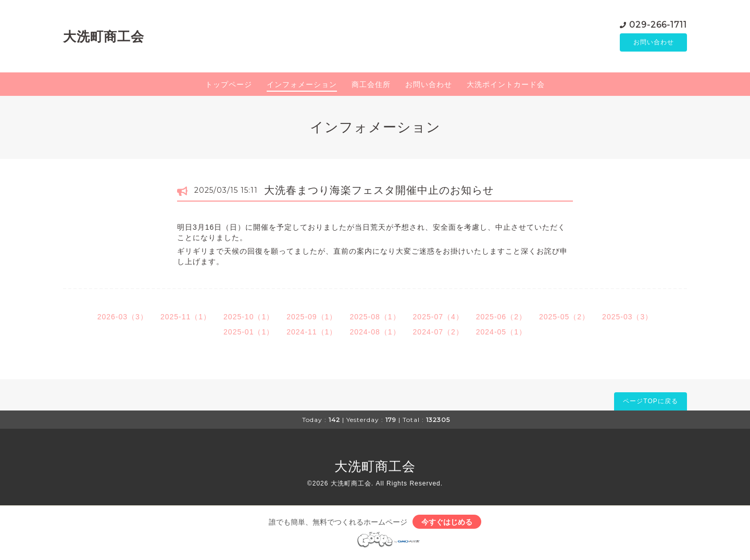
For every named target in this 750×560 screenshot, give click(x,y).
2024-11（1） (312, 333)
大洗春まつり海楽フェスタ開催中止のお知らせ (379, 192)
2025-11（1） (186, 318)
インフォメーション (302, 86)
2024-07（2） (438, 333)
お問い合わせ (654, 43)
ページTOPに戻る (650, 403)
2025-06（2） (501, 318)
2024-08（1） (375, 333)
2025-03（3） (627, 318)
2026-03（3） (123, 318)
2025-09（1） (312, 318)
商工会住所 (371, 86)
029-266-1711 (658, 25)
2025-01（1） (249, 333)
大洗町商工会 (104, 37)
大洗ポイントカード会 (506, 86)
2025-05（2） (564, 318)
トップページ (229, 86)
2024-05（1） (501, 333)
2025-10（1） (249, 318)
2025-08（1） (375, 318)
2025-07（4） (438, 318)
